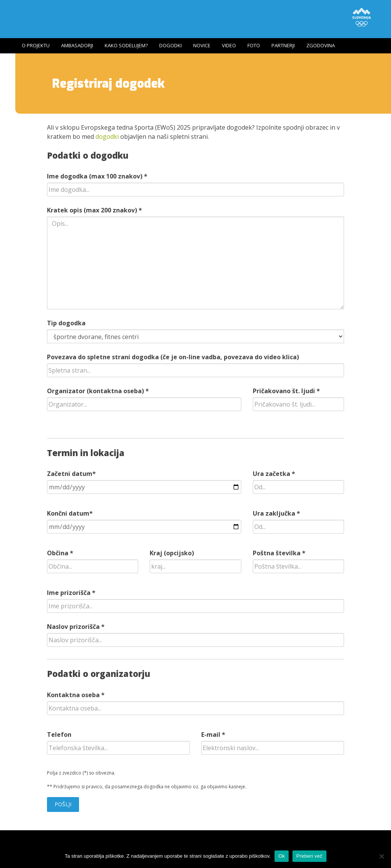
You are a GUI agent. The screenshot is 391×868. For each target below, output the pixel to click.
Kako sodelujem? (126, 45)
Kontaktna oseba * (76, 695)
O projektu (36, 45)
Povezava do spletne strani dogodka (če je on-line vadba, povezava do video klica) (173, 357)
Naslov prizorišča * (76, 627)
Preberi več (309, 856)
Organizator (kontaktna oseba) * (98, 391)
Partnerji (283, 45)
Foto (254, 45)
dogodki (107, 137)
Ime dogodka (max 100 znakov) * (97, 176)
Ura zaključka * (276, 513)
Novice (202, 45)
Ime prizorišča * (71, 593)
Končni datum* (70, 513)
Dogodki (170, 45)
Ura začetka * (274, 474)
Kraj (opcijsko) (172, 553)
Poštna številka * (279, 553)
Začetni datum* (71, 474)
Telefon (59, 735)
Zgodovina (321, 45)
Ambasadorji (77, 45)
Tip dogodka (66, 323)
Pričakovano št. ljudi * (286, 391)
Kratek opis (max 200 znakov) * (95, 210)
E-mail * (213, 735)
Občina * (60, 553)
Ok (282, 856)
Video (229, 45)
